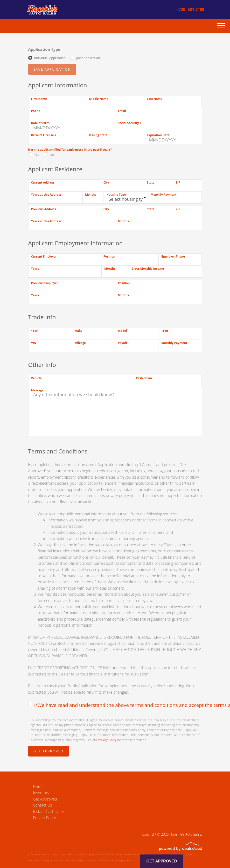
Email (122, 111)
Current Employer (44, 256)
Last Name (154, 99)
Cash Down (144, 378)
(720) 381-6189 (191, 9)
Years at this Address (46, 195)
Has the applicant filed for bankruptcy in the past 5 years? (70, 150)
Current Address (43, 182)
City (106, 182)
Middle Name (98, 99)
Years (35, 269)
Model (122, 331)
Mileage (80, 343)
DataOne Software (105, 854)
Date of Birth (40, 123)
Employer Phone (173, 256)
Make (79, 331)
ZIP (178, 182)
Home (38, 787)
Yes (37, 155)
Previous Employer (45, 283)
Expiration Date (158, 135)
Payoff (123, 343)
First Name (39, 99)
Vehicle (36, 378)
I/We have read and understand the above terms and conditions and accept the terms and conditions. (118, 705)
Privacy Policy (107, 740)
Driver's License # (44, 135)
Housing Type (116, 195)
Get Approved (45, 799)
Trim (165, 331)
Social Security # (130, 123)
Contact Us (43, 805)
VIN (34, 343)
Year (34, 331)
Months (91, 195)
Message (37, 390)
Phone (36, 111)
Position (109, 256)
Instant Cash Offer (49, 811)
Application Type (44, 49)
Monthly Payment (164, 195)
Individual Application (50, 58)
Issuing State (98, 135)
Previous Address (44, 209)
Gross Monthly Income (148, 269)
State (151, 182)
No (52, 155)
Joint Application (88, 58)
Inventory (41, 793)
